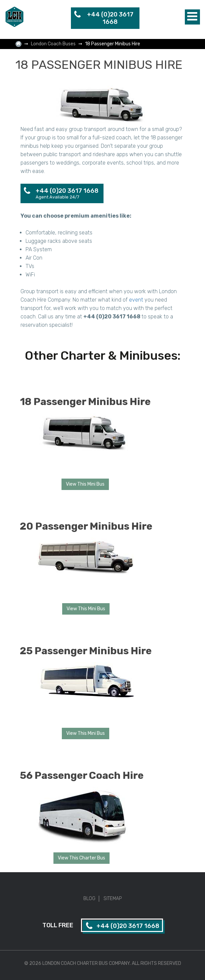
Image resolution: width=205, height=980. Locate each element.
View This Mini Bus (85, 484)
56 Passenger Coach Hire (82, 775)
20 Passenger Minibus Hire (86, 526)
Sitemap (113, 899)
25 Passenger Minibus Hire (86, 651)
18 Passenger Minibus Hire (85, 402)
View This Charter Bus (81, 858)
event (136, 300)
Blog (89, 899)
